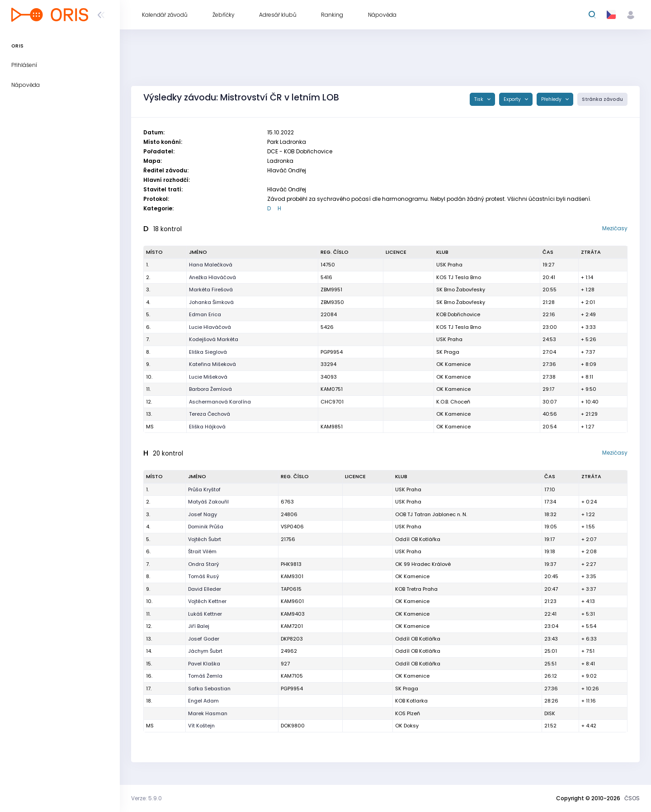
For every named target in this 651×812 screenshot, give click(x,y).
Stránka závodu (602, 99)
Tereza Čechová (210, 414)
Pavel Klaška (204, 664)
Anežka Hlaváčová (212, 277)
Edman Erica (205, 314)
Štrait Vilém (202, 551)
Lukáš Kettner (205, 614)
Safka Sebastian (209, 689)
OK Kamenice (453, 389)
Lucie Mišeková (208, 377)
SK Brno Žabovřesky (461, 290)
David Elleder (205, 589)
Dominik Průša (206, 527)
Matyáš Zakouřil (208, 502)
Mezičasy (615, 228)
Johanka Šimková (211, 302)
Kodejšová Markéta (214, 339)
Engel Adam (203, 701)
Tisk (479, 99)
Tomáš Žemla (205, 676)
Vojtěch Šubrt (205, 539)
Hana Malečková (211, 265)
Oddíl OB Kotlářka (418, 639)
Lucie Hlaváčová (210, 327)
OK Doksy (407, 726)
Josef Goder (204, 639)
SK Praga (448, 352)
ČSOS (632, 798)
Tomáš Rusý (204, 576)
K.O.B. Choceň (453, 402)
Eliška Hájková (207, 427)
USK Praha (408, 527)
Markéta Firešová (211, 290)
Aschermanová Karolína (220, 402)
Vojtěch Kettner (207, 601)
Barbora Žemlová (210, 389)
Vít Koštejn (201, 726)
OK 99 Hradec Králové (423, 564)
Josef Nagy (203, 514)
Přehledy (552, 99)
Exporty (513, 99)
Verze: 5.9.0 (146, 798)
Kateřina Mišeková (212, 364)
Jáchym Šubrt (205, 651)
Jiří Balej (199, 626)
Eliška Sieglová (208, 352)
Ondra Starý (204, 564)
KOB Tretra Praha (416, 589)
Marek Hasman (208, 713)
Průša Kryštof (204, 489)
